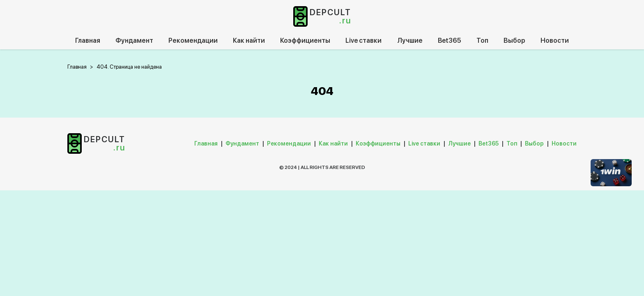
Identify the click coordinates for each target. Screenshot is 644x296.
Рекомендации (193, 40)
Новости (555, 40)
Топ (482, 40)
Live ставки (363, 40)
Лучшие (410, 40)
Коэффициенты (305, 40)
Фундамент (134, 40)
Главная (88, 40)
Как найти (249, 40)
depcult (330, 16)
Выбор (514, 40)
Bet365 (450, 40)
